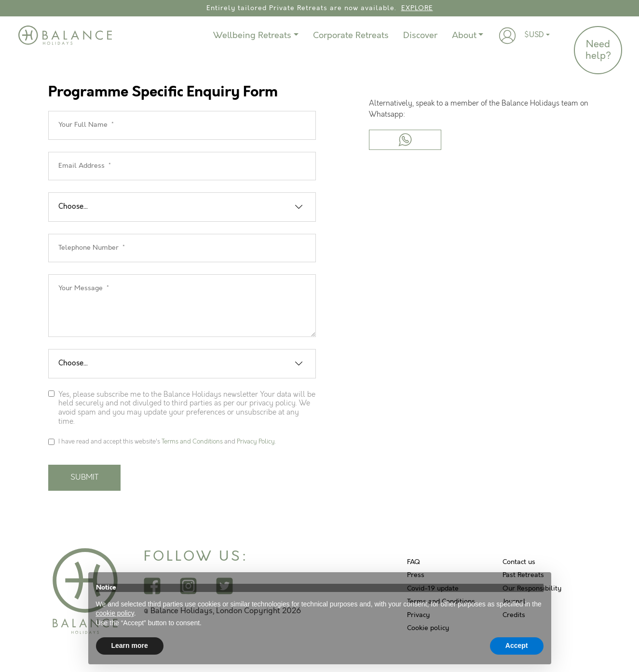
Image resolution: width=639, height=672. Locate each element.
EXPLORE (417, 8)
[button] (507, 36)
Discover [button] (420, 36)
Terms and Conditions (192, 442)
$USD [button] (534, 35)
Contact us (519, 562)
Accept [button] (517, 645)
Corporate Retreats (351, 36)
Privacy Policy (256, 442)
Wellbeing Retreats (252, 36)
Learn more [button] (130, 645)
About (464, 36)
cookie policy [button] (115, 613)
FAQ (414, 562)
